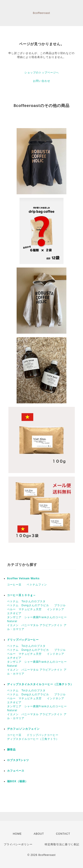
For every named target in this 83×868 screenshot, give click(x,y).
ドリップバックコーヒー (43, 735)
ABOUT (39, 834)
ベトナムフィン (37, 585)
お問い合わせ (42, 81)
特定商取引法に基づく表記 (62, 844)
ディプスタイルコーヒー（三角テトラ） (33, 739)
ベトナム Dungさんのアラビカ (28, 605)
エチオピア (14, 613)
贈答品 (11, 750)
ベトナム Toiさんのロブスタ (26, 601)
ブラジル (60, 605)
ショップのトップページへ (42, 73)
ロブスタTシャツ (18, 760)
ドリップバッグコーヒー (23, 640)
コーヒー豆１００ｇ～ (21, 595)
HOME (17, 834)
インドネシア (56, 609)
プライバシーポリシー (18, 844)
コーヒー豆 (14, 585)
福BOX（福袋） (17, 781)
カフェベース (16, 771)
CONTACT (63, 834)
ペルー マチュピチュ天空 (24, 609)
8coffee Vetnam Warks (23, 578)
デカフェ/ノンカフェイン (23, 729)
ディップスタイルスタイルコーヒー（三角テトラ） (40, 684)
